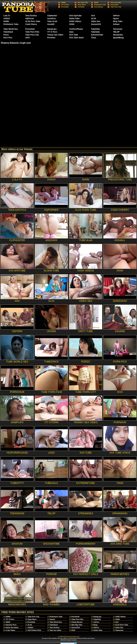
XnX (93, 16)
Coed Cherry (31, 24)
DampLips (52, 29)
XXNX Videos (75, 21)
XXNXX (7, 18)
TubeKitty (95, 29)
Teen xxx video (116, 2)
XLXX (94, 18)
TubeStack (8, 32)
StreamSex (118, 35)
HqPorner (30, 18)
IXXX (28, 38)
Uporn (116, 18)
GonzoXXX (114, 5)
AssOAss (52, 18)
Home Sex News (12, 628)
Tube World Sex (11, 29)
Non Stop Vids (83, 2)
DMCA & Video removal (68, 640)
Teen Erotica (99, 7)
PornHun (51, 38)
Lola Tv (7, 16)
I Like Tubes (10, 630)
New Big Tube (77, 625)
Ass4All (51, 24)
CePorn (96, 622)
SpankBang (118, 38)
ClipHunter (52, 16)
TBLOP (116, 32)
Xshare (116, 24)
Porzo (6, 35)
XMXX (96, 2)
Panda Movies (77, 622)
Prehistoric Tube (100, 5)
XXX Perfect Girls (34, 630)
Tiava (94, 38)
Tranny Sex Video (55, 35)
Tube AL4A (52, 21)
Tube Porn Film (32, 32)
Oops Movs (82, 5)
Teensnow (118, 29)
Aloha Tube (74, 18)
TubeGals (95, 32)
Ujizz (71, 32)
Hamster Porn (11, 625)
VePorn (116, 16)
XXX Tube (74, 35)
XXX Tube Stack (76, 38)
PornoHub (65, 7)
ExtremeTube (97, 35)
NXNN (63, 2)
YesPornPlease (76, 29)
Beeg (95, 625)
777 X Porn (65, 5)
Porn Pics (8, 38)
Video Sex (96, 21)
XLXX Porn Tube (33, 21)
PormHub (81, 7)
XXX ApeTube (75, 16)
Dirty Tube (118, 21)
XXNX (72, 24)
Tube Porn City (116, 7)
